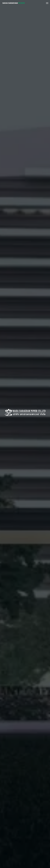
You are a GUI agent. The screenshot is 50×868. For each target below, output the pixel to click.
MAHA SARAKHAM (14, 3)
